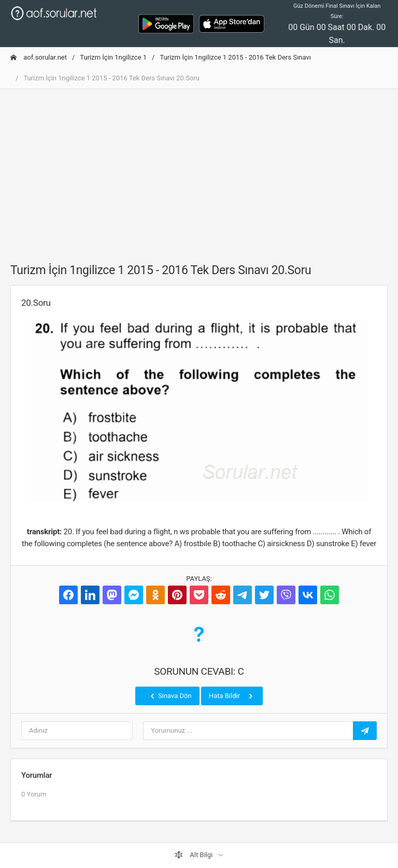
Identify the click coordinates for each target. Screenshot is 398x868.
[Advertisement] (199, 170)
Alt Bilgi (194, 855)
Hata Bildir (232, 696)
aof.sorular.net (39, 57)
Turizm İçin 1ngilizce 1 (113, 57)
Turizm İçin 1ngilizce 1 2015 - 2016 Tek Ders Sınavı (235, 57)
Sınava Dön (170, 696)
